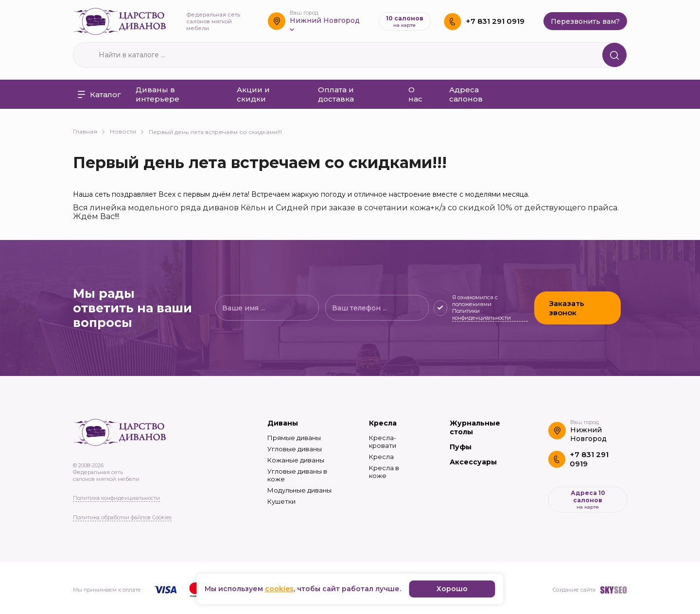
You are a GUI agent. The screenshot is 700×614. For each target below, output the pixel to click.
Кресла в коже (384, 472)
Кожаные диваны (296, 460)
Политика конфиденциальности (116, 498)
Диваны (283, 423)
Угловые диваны (295, 449)
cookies (279, 589)
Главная (89, 131)
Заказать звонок (567, 308)
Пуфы (461, 447)
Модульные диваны (299, 490)
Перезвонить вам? (585, 21)
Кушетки (281, 501)
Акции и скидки (253, 94)
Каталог (99, 94)
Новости (127, 131)
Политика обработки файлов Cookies (122, 517)
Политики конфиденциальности (481, 314)
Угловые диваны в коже (297, 475)
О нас (415, 94)
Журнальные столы (475, 427)
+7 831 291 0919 (495, 21)
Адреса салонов (466, 94)
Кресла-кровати (383, 442)
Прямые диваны (294, 438)
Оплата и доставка (336, 94)
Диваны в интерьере (157, 94)
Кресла (383, 423)
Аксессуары (473, 462)
